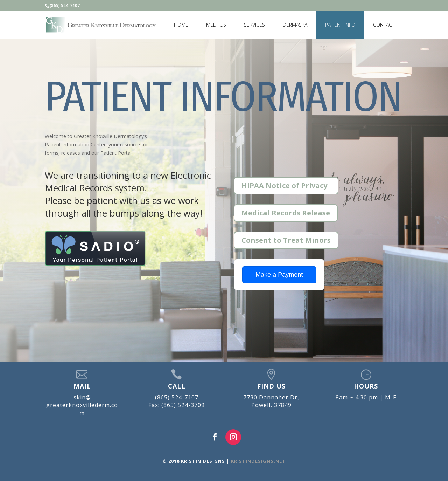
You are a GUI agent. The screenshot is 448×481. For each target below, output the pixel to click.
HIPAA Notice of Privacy (284, 185)
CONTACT (384, 25)
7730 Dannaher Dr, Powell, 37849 (271, 401)
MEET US (216, 25)
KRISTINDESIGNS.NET (258, 461)
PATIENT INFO (340, 25)
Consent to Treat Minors (286, 240)
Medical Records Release (286, 213)
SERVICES (254, 25)
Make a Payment (279, 275)
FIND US (271, 386)
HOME (181, 25)
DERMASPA (295, 25)
